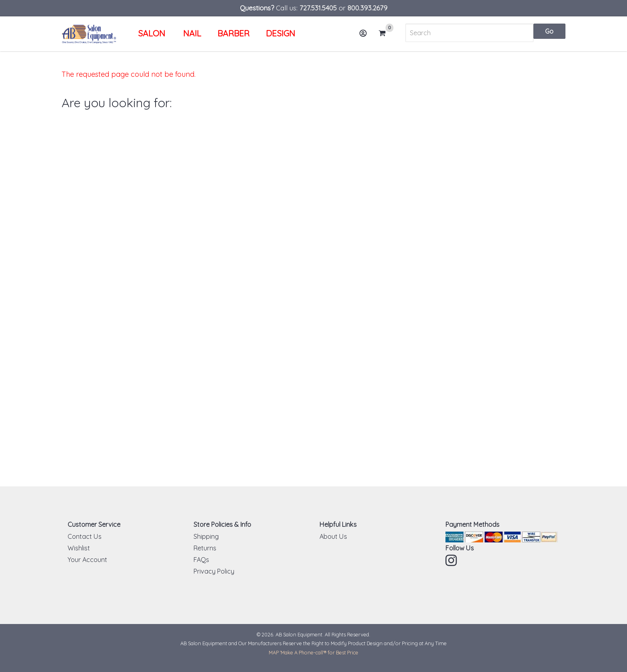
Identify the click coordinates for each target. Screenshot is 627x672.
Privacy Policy (214, 571)
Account (365, 36)
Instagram (452, 560)
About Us (333, 536)
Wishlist (79, 548)
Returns (205, 548)
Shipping (206, 536)
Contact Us (85, 536)
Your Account (87, 560)
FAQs (201, 560)
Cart (385, 33)
